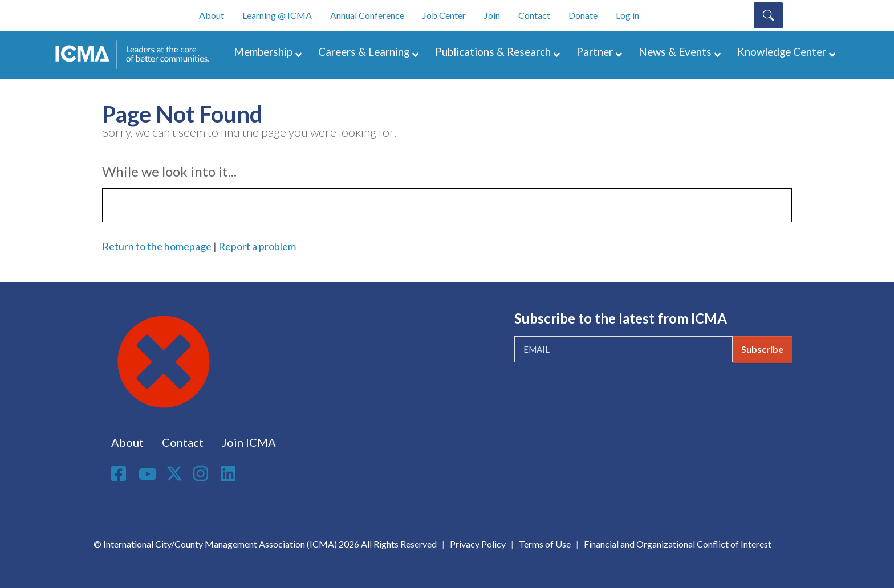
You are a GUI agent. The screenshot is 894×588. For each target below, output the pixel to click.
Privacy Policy (478, 544)
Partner (595, 52)
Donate (583, 15)
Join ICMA (249, 442)
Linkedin (230, 473)
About (212, 15)
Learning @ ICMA (277, 15)
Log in (627, 15)
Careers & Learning (364, 52)
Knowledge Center (782, 52)
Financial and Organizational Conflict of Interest (678, 544)
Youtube (148, 475)
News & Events (675, 52)
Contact (534, 15)
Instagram (202, 473)
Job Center (444, 15)
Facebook (120, 473)
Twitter (175, 473)
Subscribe (762, 349)
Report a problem (257, 246)
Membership (263, 52)
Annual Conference (367, 15)
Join (492, 15)
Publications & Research (493, 52)
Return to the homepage (157, 246)
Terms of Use (545, 544)
